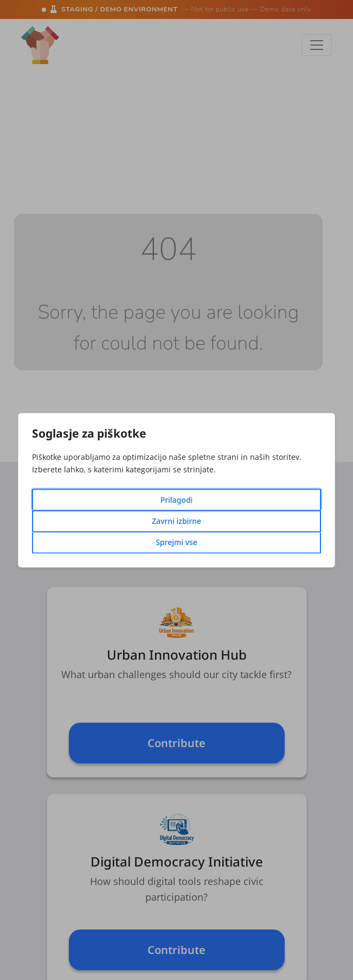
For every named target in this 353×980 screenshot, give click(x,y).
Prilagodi (177, 500)
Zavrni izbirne (176, 521)
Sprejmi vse (176, 542)
